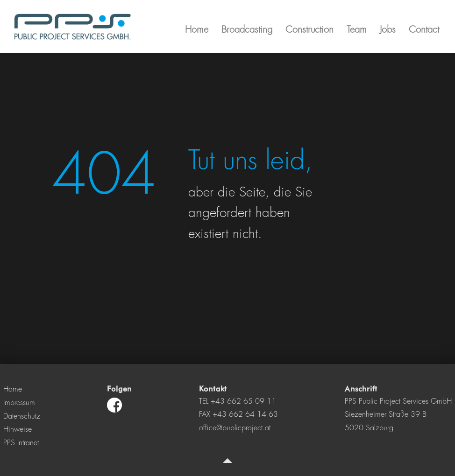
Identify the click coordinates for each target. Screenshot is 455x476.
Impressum (19, 403)
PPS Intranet (21, 443)
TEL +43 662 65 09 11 (238, 401)
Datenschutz (22, 416)
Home (13, 389)
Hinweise (18, 429)
